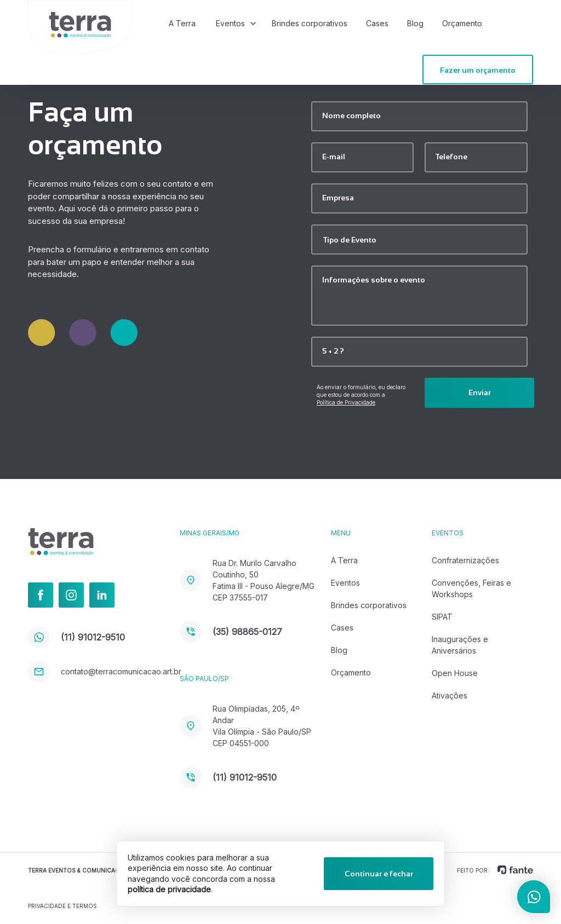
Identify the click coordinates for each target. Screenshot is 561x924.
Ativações (450, 695)
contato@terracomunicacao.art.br (104, 671)
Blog (415, 23)
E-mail (334, 157)
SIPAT (442, 617)
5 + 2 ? (333, 351)
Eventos (230, 23)
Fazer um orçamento (478, 70)
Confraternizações (465, 560)
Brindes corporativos (310, 23)
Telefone (451, 157)
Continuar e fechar (379, 874)
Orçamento (462, 23)
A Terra (182, 23)
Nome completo (351, 116)
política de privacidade (169, 889)
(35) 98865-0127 (231, 632)
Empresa (338, 198)
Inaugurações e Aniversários (460, 645)
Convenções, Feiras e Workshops (471, 588)
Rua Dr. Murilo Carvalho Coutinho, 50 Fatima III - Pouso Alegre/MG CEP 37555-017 (247, 580)
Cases (377, 23)
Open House (455, 673)
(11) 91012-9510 (76, 637)
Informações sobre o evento (374, 280)
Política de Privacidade (346, 402)
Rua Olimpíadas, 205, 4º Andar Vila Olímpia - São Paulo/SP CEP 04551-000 (245, 726)
